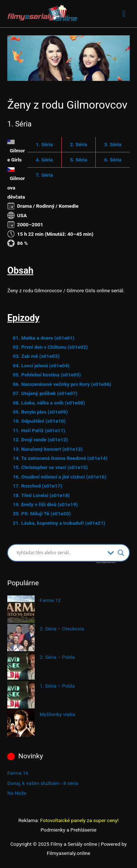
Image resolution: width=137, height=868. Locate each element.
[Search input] (60, 553)
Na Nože (17, 793)
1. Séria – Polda (57, 686)
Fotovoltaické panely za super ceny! (79, 820)
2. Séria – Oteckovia (62, 629)
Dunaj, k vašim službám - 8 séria (43, 783)
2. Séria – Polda (57, 657)
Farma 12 (50, 600)
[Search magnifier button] (121, 553)
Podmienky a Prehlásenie (68, 830)
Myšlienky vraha (58, 714)
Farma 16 (18, 773)
